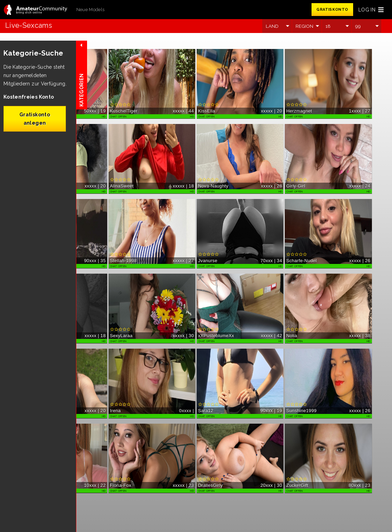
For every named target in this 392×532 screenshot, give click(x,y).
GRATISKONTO (332, 10)
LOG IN (367, 10)
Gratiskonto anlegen (35, 119)
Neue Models (91, 10)
